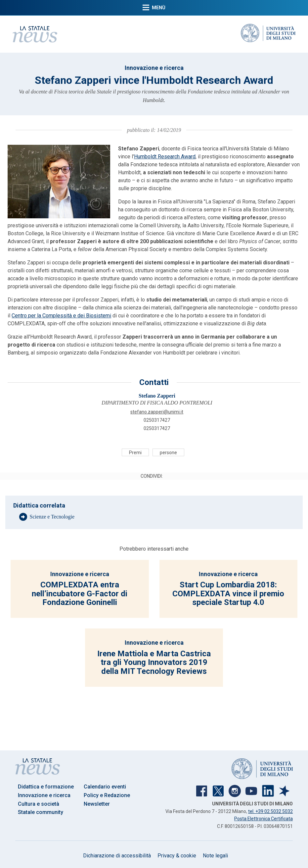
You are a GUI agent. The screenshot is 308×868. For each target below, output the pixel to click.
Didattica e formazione (46, 787)
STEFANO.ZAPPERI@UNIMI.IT (157, 412)
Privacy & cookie (177, 856)
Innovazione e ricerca (154, 68)
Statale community (41, 812)
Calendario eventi (105, 787)
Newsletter (97, 804)
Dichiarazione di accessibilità (117, 856)
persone (168, 452)
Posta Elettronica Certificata (264, 819)
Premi (135, 452)
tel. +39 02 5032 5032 (270, 811)
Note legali (215, 856)
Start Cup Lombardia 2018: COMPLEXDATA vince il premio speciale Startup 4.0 (228, 594)
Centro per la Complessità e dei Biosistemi (61, 316)
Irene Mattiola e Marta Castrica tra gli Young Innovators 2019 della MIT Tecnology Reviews (154, 662)
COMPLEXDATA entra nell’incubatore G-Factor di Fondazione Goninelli (80, 594)
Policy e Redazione (107, 795)
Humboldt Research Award (165, 157)
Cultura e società (39, 804)
